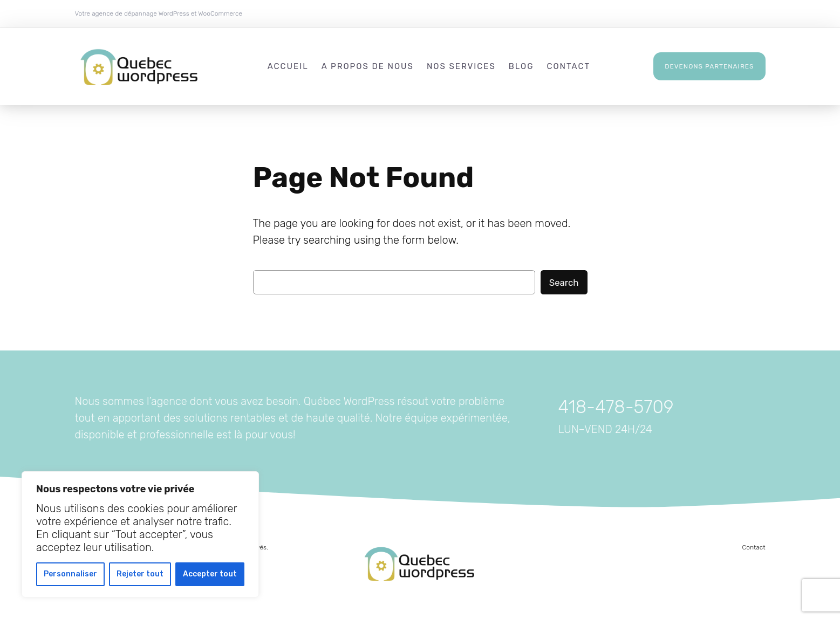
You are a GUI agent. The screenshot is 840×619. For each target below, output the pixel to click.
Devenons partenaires (709, 66)
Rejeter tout (140, 574)
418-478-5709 (616, 407)
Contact (754, 547)
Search (564, 283)
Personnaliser (70, 574)
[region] (140, 534)
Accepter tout (210, 574)
